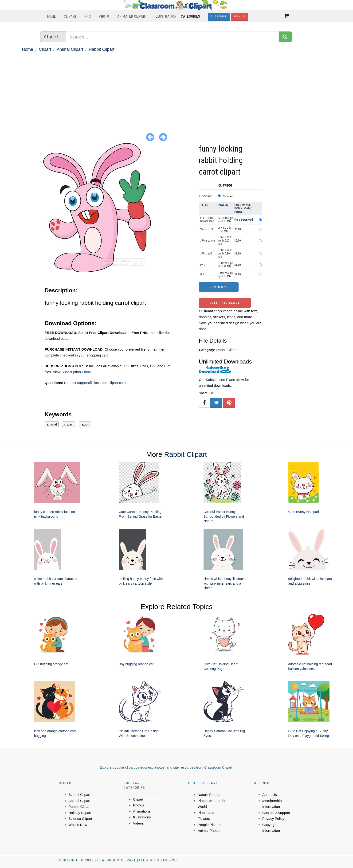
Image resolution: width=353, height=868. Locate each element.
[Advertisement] (176, 88)
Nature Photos (209, 795)
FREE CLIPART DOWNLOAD (208, 220)
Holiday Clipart (80, 813)
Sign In (239, 17)
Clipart (70, 16)
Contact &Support (276, 813)
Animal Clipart (70, 49)
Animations (142, 811)
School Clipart (79, 795)
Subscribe (219, 17)
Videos (138, 823)
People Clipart (79, 807)
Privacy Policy (273, 819)
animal (52, 424)
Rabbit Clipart (102, 49)
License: (205, 196)
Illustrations (142, 817)
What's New (78, 825)
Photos (139, 805)
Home (52, 16)
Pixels (223, 205)
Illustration (166, 16)
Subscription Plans (220, 380)
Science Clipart (80, 819)
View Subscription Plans (72, 372)
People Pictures (210, 825)
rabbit (85, 424)
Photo (104, 16)
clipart (69, 424)
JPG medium (208, 241)
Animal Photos (209, 831)
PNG (88, 16)
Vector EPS (206, 229)
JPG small (206, 254)
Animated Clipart (132, 16)
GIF (202, 274)
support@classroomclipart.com (101, 383)
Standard (228, 196)
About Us (270, 795)
